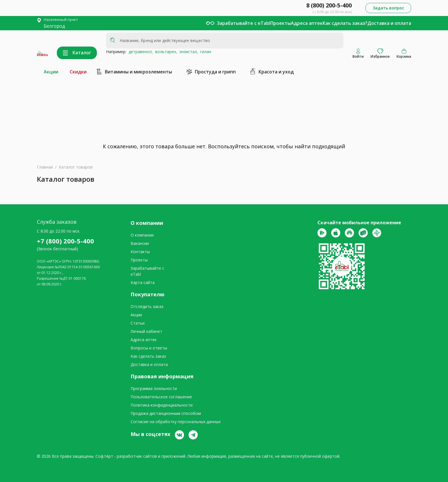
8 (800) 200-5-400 (329, 5)
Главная (45, 167)
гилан (205, 52)
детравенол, (140, 52)
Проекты (281, 23)
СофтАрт (104, 456)
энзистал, (188, 52)
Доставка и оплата (389, 23)
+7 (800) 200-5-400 (65, 241)
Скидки (78, 72)
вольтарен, (165, 52)
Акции (51, 72)
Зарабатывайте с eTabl (244, 23)
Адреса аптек (307, 23)
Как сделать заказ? (345, 23)
